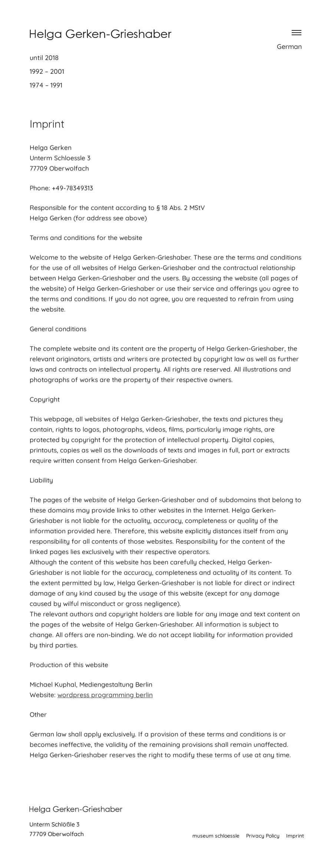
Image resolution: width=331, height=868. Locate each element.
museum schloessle (216, 836)
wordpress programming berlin (105, 697)
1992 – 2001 (47, 71)
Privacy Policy (263, 836)
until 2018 (44, 58)
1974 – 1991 (46, 85)
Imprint (295, 836)
